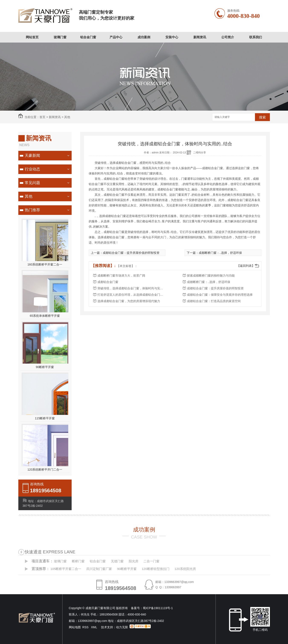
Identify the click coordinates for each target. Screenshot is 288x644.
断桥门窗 (78, 561)
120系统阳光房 (185, 569)
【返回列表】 (246, 266)
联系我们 (256, 37)
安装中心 (172, 37)
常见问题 (32, 183)
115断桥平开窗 (45, 418)
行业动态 (32, 169)
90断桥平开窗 (45, 367)
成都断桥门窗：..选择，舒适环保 (220, 253)
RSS (86, 627)
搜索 (262, 117)
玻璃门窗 (60, 37)
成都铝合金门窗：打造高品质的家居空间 (214, 301)
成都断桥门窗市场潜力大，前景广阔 (121, 276)
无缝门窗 (117, 561)
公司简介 (228, 37)
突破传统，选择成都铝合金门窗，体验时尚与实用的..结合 (132, 288)
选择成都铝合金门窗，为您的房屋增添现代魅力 (129, 301)
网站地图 (75, 627)
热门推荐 (32, 210)
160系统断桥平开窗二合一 (45, 264)
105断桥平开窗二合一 (66, 569)
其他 (67, 117)
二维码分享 (200, 153)
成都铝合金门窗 (108, 282)
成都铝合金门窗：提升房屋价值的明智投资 (131, 253)
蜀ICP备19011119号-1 (158, 608)
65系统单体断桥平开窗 (45, 316)
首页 (42, 117)
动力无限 (122, 627)
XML (94, 627)
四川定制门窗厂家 (99, 569)
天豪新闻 (32, 156)
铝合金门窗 (88, 37)
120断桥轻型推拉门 (156, 569)
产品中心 (116, 37)
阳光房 (134, 561)
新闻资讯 (200, 37)
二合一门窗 (151, 561)
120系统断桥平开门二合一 (45, 470)
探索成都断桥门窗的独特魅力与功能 (211, 276)
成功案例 (144, 37)
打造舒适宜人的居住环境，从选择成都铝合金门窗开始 (132, 295)
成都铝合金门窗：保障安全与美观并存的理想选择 (220, 295)
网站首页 (32, 37)
